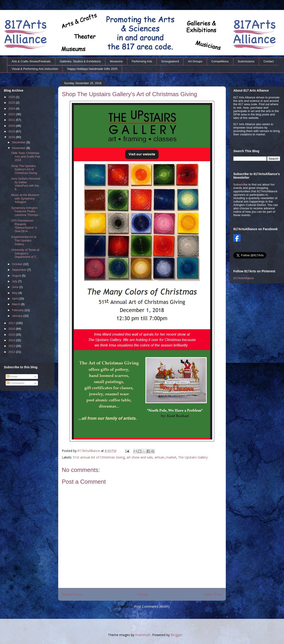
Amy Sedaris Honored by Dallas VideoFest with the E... (26, 184)
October (18, 264)
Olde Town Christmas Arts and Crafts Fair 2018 (26, 156)
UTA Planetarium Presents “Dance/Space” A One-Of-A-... (24, 226)
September (20, 270)
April (15, 299)
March (17, 304)
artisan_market (165, 457)
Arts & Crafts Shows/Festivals (31, 61)
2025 (12, 103)
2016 (12, 329)
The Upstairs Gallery (193, 457)
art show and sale (140, 457)
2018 (12, 137)
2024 (12, 109)
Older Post (213, 594)
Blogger (176, 635)
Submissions (246, 61)
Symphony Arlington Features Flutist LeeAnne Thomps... (26, 211)
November (19, 148)
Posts (12, 377)
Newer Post (72, 594)
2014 (12, 340)
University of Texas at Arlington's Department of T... (25, 253)
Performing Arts (142, 61)
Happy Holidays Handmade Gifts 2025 (92, 69)
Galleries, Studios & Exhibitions (80, 61)
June (16, 287)
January (18, 316)
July (15, 281)
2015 (12, 335)
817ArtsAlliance (89, 451)
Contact (269, 61)
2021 (12, 120)
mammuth (143, 635)
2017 (12, 323)
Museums (116, 61)
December (19, 142)
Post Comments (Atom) (152, 606)
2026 (12, 97)
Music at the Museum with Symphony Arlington (25, 198)
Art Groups (195, 61)
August (17, 276)
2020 (12, 126)
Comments (15, 383)
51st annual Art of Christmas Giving (99, 457)
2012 (12, 352)
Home (143, 594)
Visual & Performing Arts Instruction (35, 69)
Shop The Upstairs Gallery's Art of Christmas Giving (24, 169)
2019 (12, 131)
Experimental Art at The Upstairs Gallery (24, 240)
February (18, 310)
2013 (12, 346)
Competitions (220, 61)
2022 (12, 114)
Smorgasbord (170, 61)
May (15, 293)
